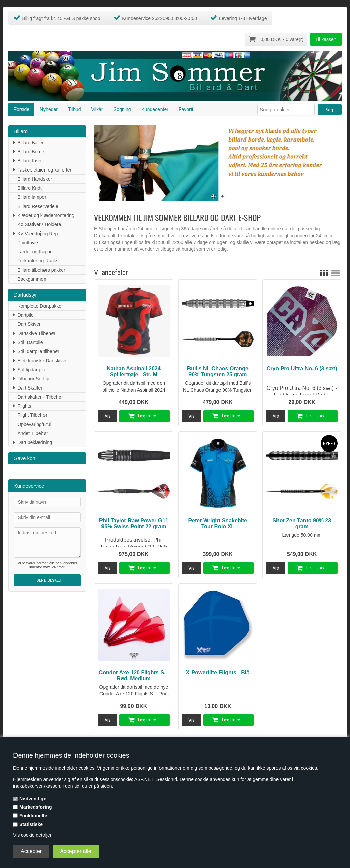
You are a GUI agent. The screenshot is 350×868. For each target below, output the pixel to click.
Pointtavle (27, 242)
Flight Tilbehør (32, 414)
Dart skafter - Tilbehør (40, 396)
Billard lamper (32, 196)
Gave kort (24, 457)
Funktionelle (33, 816)
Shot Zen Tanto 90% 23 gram (302, 523)
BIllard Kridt (29, 187)
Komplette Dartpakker (40, 305)
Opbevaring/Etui (34, 424)
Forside (21, 108)
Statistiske (31, 824)
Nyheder (49, 108)
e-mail (159, 235)
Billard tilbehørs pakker (41, 269)
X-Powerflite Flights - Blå (218, 672)
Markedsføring (35, 807)
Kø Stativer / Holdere (39, 224)
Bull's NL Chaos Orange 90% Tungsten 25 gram (218, 371)
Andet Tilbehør (33, 433)
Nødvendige (33, 799)
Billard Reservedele (38, 206)
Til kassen (326, 39)
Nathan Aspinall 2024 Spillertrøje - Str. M (134, 371)
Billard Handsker (35, 178)
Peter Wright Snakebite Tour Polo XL (218, 523)
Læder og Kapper (36, 251)
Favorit (186, 108)
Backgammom (32, 278)
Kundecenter (155, 108)
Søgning (122, 108)
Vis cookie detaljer (32, 835)
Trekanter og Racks (38, 260)
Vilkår (97, 108)
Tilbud (75, 108)
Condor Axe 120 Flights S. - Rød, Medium (134, 675)
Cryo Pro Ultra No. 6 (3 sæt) (302, 368)
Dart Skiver (29, 323)
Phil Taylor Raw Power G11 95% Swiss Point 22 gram (134, 523)
